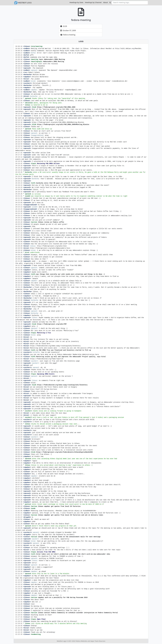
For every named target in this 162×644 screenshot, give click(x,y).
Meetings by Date (76, 2)
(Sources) (102, 641)
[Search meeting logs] (130, 3)
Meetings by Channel (93, 2)
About (105, 2)
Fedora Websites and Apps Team (87, 641)
